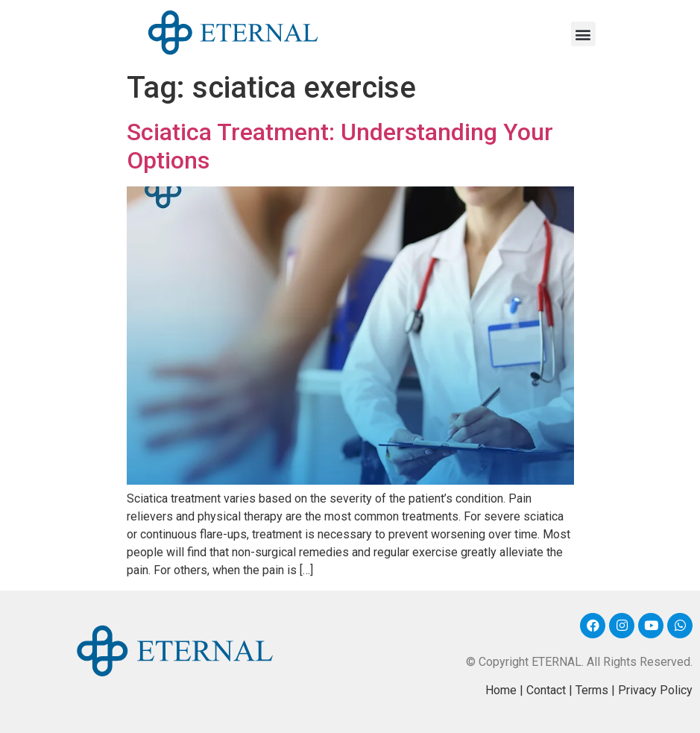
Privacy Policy (655, 690)
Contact (546, 690)
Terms (592, 690)
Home (501, 690)
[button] (583, 34)
